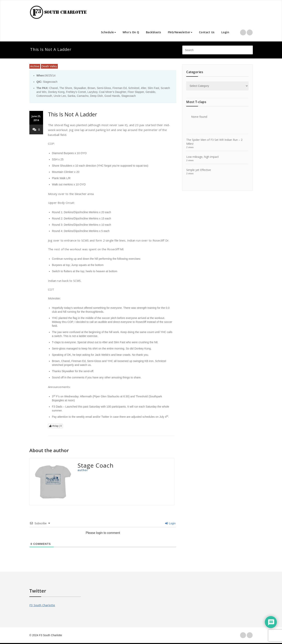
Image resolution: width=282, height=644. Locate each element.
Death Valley (49, 66)
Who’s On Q (131, 32)
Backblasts (154, 32)
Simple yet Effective (199, 170)
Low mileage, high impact (202, 157)
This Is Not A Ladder (73, 114)
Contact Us (207, 32)
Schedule (108, 32)
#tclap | (55, 426)
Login (225, 32)
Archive (35, 66)
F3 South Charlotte (42, 605)
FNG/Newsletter (180, 32)
